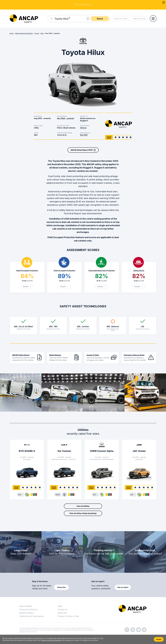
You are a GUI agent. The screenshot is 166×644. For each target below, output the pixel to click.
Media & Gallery (27, 613)
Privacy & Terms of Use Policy (51, 640)
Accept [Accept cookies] (159, 639)
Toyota (37, 33)
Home (12, 33)
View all (83, 506)
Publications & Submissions (32, 616)
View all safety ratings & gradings (83, 513)
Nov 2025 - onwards (53, 33)
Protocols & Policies (28, 610)
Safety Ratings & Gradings (24, 33)
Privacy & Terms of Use (68, 616)
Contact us (62, 610)
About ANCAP (26, 606)
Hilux (42, 33)
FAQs (60, 606)
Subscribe (62, 613)
